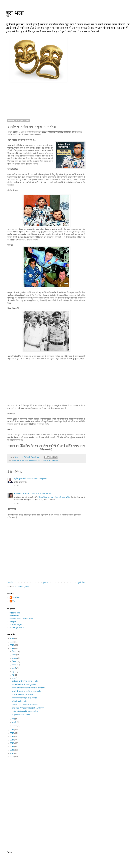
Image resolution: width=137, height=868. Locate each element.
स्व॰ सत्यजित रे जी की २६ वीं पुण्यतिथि (24, 685)
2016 (12, 733)
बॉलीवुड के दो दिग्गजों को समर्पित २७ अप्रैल (25, 681)
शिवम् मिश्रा (16, 597)
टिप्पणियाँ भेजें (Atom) (22, 587)
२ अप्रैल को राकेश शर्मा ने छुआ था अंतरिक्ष (25, 711)
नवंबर (14, 655)
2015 (12, 737)
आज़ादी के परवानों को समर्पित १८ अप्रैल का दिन (27, 691)
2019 (12, 645)
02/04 (14, 460)
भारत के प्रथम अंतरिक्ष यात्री (33, 460)
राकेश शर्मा (55, 460)
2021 (12, 638)
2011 (12, 750)
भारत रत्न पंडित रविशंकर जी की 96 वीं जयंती (26, 705)
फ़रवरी (14, 722)
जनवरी (15, 726)
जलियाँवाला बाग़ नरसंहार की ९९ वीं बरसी (24, 698)
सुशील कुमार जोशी (20, 479)
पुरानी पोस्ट (81, 583)
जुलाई (14, 668)
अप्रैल (14, 678)
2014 (12, 740)
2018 (12, 649)
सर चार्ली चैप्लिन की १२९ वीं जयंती (22, 695)
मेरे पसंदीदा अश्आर (16, 625)
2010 (12, 753)
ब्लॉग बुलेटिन (14, 622)
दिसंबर (14, 651)
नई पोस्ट (11, 583)
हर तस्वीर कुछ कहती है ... (18, 628)
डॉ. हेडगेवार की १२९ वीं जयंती (21, 715)
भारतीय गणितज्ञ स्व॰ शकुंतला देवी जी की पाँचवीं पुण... (29, 688)
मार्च (14, 719)
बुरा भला (15, 13)
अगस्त (14, 665)
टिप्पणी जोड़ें (12, 509)
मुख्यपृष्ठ (46, 583)
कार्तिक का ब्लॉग (15, 613)
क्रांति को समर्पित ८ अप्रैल (19, 701)
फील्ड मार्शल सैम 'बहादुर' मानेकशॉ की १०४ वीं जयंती (28, 708)
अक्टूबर (15, 658)
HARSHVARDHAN (22, 494)
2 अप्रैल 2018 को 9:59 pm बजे (40, 494)
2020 (12, 642)
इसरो (23, 460)
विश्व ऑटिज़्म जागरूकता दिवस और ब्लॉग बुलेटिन (54, 497)
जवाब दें (17, 486)
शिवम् (14, 601)
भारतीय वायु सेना (46, 460)
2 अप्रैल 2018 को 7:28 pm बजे (37, 479)
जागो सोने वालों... (15, 616)
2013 (12, 743)
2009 (12, 757)
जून (13, 672)
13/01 (19, 460)
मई (13, 675)
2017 (12, 730)
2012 (12, 747)
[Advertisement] (46, 782)
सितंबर (14, 661)
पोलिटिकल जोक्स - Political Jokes (21, 619)
